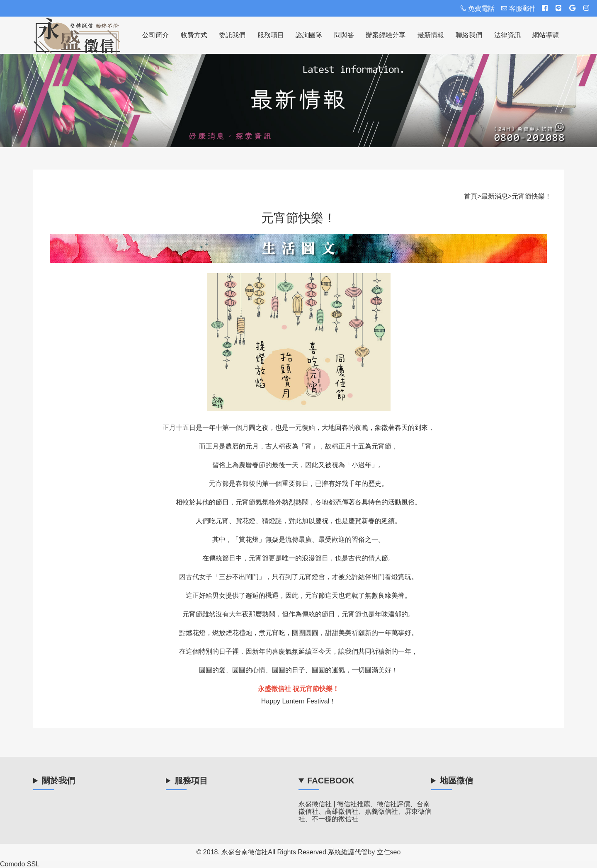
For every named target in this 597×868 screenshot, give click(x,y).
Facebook (331, 781)
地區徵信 (456, 781)
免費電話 (477, 8)
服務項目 (271, 35)
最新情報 (431, 35)
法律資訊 (507, 35)
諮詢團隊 (309, 35)
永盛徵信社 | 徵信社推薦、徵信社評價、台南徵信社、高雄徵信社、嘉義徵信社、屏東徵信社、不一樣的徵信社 (365, 812)
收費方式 (194, 35)
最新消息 (495, 196)
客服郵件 (518, 8)
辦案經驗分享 (386, 35)
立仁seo (389, 852)
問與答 (344, 35)
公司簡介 (155, 35)
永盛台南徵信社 (245, 852)
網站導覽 (546, 35)
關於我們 (58, 781)
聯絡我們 (469, 35)
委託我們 (232, 35)
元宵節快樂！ (531, 196)
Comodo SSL (20, 864)
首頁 (471, 196)
